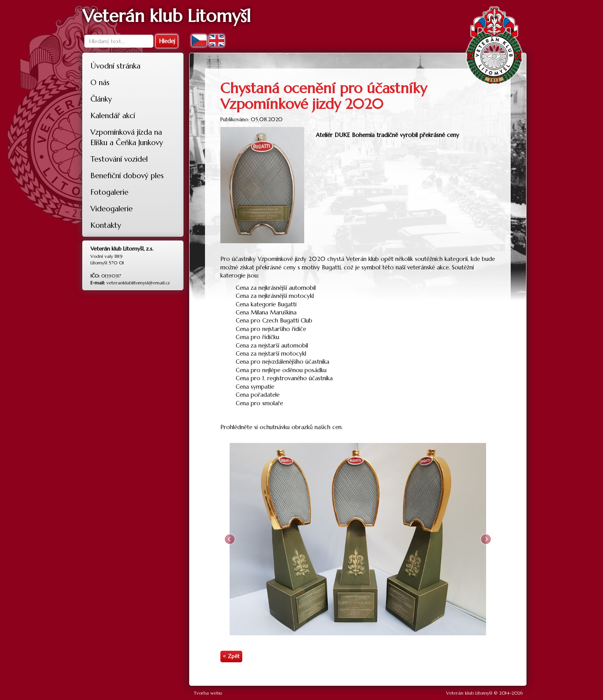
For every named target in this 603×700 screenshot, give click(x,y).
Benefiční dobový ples (127, 175)
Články (101, 99)
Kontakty (106, 225)
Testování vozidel (119, 159)
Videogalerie (112, 209)
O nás (100, 82)
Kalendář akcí (113, 115)
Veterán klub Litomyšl (469, 693)
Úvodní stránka (115, 66)
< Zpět (231, 656)
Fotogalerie (109, 192)
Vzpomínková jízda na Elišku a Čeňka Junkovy (127, 137)
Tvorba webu (208, 693)
